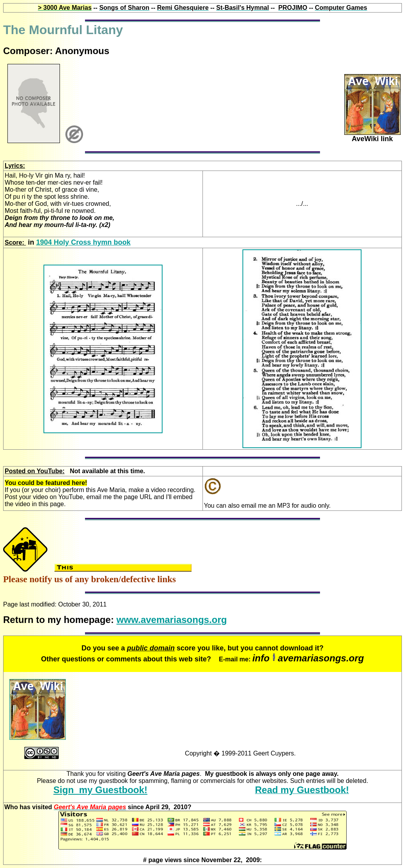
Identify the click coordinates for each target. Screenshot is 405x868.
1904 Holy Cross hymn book (83, 242)
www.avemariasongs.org (172, 620)
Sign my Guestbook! (100, 790)
